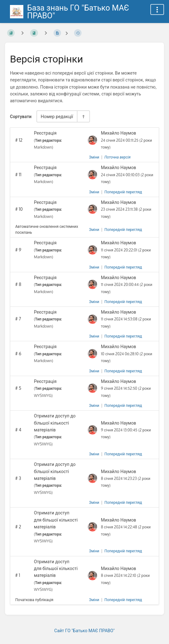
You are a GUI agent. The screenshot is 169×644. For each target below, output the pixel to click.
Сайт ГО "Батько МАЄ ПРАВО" (84, 630)
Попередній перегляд (123, 192)
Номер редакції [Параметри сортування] (57, 116)
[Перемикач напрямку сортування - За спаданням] (83, 116)
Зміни (94, 157)
